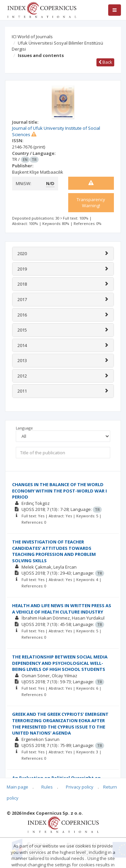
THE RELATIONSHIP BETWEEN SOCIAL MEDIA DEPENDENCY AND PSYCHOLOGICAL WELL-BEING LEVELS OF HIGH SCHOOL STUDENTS (60, 663)
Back (105, 62)
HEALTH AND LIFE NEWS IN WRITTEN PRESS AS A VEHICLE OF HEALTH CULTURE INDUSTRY (62, 609)
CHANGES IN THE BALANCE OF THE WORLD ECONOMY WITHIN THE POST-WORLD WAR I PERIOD (59, 491)
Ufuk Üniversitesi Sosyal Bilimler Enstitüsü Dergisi (57, 46)
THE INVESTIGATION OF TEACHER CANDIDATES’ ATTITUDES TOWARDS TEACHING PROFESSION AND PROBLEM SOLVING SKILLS (54, 551)
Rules (47, 787)
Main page (17, 787)
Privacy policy (80, 787)
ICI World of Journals (32, 37)
